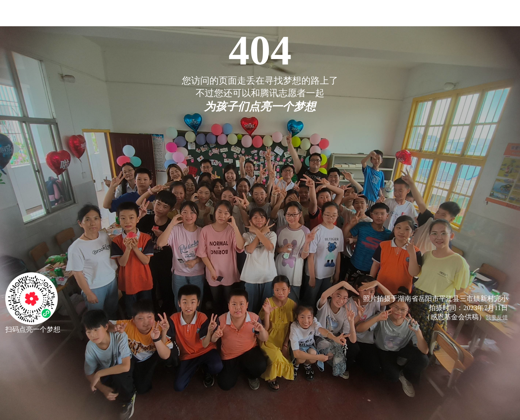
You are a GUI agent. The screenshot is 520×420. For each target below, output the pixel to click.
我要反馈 (497, 317)
